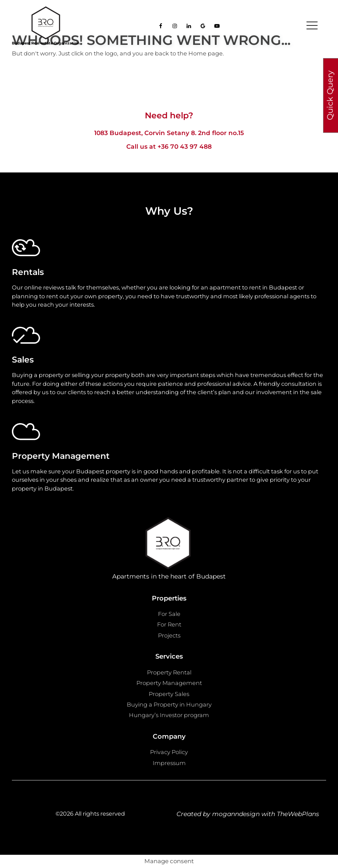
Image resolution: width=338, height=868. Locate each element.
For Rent (169, 624)
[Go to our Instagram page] (175, 26)
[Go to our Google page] (203, 26)
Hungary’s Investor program (169, 715)
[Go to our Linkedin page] (189, 26)
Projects (169, 635)
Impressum (169, 763)
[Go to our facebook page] (161, 26)
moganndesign (236, 814)
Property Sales (169, 694)
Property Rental (169, 672)
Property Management (169, 683)
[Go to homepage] (46, 23)
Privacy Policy (169, 752)
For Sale (169, 614)
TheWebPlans (298, 814)
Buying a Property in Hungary (169, 704)
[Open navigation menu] (312, 26)
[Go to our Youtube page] (217, 26)
